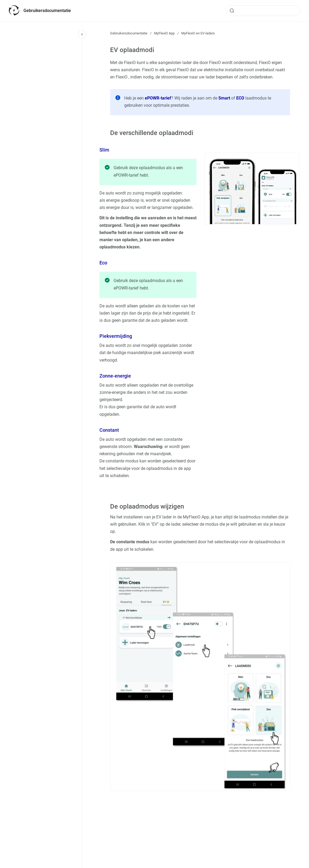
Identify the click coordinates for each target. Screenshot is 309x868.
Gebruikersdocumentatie (47, 11)
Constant (109, 430)
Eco (103, 263)
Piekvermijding (116, 336)
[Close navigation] (82, 34)
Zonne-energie (115, 376)
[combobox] (263, 11)
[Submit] (232, 11)
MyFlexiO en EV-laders (198, 33)
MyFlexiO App (164, 33)
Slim (104, 150)
